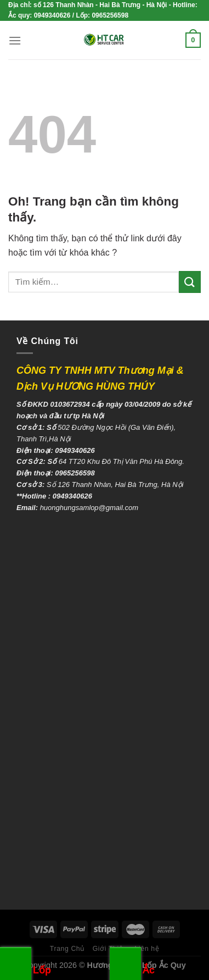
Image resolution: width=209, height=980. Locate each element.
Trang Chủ (67, 949)
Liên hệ (147, 949)
